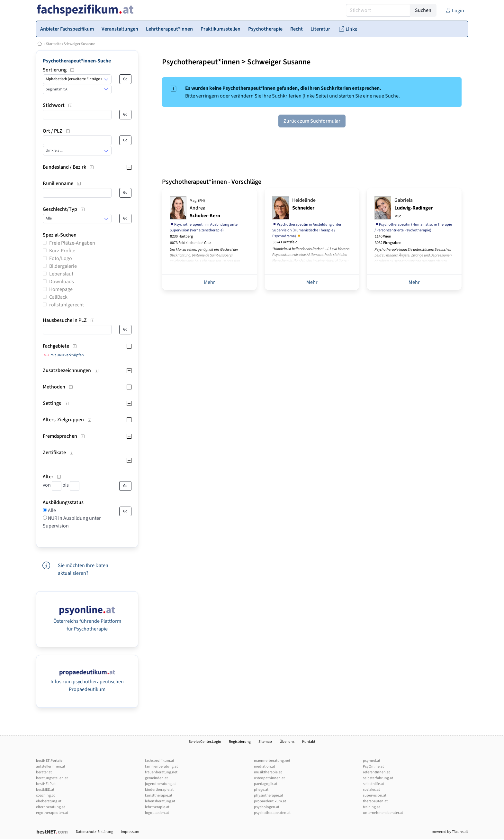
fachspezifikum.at (160, 761)
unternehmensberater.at (383, 813)
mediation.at (265, 766)
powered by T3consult (450, 832)
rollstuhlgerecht (67, 305)
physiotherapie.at (269, 795)
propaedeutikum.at (270, 801)
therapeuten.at (375, 801)
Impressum (130, 832)
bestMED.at (45, 790)
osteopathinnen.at (269, 778)
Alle (51, 510)
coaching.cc (45, 795)
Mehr (209, 282)
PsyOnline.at (373, 766)
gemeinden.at (156, 778)
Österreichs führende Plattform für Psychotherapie (87, 621)
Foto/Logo (61, 258)
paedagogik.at (266, 784)
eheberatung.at (49, 801)
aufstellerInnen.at (51, 766)
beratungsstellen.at (52, 778)
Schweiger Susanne (79, 44)
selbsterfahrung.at (378, 778)
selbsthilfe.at (373, 784)
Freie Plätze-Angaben (72, 243)
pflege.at (261, 790)
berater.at (44, 772)
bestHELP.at (46, 784)
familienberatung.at (161, 766)
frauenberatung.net (161, 772)
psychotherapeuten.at (272, 813)
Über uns (287, 742)
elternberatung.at (50, 807)
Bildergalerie (63, 266)
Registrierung (240, 742)
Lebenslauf (61, 274)
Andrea (205, 209)
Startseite (54, 44)
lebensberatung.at (160, 801)
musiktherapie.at (268, 772)
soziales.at (371, 790)
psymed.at (372, 761)
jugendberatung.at (160, 784)
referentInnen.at (376, 772)
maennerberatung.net (272, 761)
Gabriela (414, 208)
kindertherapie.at (159, 790)
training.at (371, 807)
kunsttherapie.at (159, 795)
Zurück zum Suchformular (312, 121)
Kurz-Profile (62, 251)
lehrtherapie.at (157, 807)
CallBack (58, 297)
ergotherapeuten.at (52, 813)
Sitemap (265, 742)
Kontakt (309, 742)
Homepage (61, 289)
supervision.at (375, 795)
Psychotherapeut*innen (201, 62)
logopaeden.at (157, 813)
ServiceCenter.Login (205, 742)
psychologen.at (267, 807)
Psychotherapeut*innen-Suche (77, 61)
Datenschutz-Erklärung (94, 832)
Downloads (62, 282)
